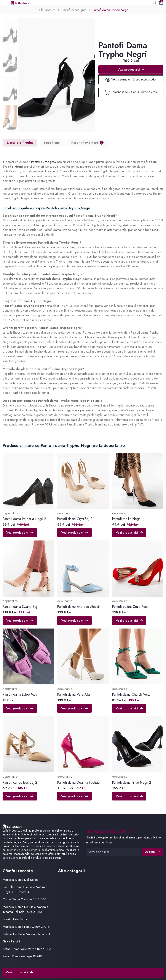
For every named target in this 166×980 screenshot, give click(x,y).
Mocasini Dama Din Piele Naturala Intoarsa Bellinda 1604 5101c (25, 909)
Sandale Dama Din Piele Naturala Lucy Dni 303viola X (25, 889)
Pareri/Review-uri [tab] (87, 143)
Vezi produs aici (131, 69)
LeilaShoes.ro (46, 10)
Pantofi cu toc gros (74, 10)
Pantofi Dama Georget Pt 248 (22, 956)
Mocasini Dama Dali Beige (20, 880)
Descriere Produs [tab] (20, 143)
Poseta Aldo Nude (15, 919)
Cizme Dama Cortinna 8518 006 (24, 899)
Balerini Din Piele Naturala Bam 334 (26, 934)
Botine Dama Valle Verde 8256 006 (27, 949)
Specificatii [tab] (52, 143)
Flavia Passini (11, 941)
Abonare (153, 852)
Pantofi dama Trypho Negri (110, 10)
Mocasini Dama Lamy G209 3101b (26, 927)
